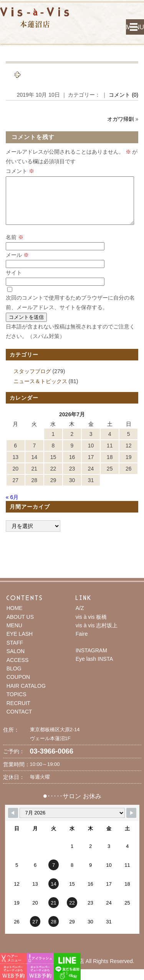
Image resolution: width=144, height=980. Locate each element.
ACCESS (18, 669)
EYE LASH (20, 643)
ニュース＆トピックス (40, 390)
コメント (20, 171)
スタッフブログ (32, 380)
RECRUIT (18, 712)
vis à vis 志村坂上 (97, 635)
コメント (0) (123, 95)
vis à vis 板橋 (91, 626)
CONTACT (19, 721)
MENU (135, 27)
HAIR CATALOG (26, 695)
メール (17, 264)
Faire (82, 643)
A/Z (80, 617)
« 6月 (12, 506)
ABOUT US (20, 626)
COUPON (18, 686)
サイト (14, 282)
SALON (16, 660)
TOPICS (17, 704)
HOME (15, 617)
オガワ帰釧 (121, 119)
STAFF (15, 652)
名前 (15, 246)
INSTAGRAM (91, 660)
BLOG (14, 678)
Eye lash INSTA (94, 668)
